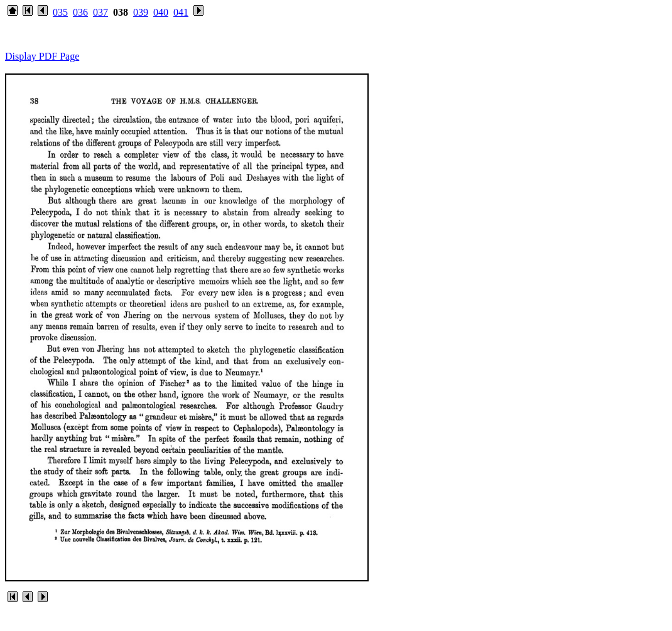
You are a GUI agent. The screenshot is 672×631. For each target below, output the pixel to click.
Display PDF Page (42, 56)
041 (181, 12)
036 (80, 12)
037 (100, 12)
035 (60, 12)
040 (161, 12)
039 (141, 12)
